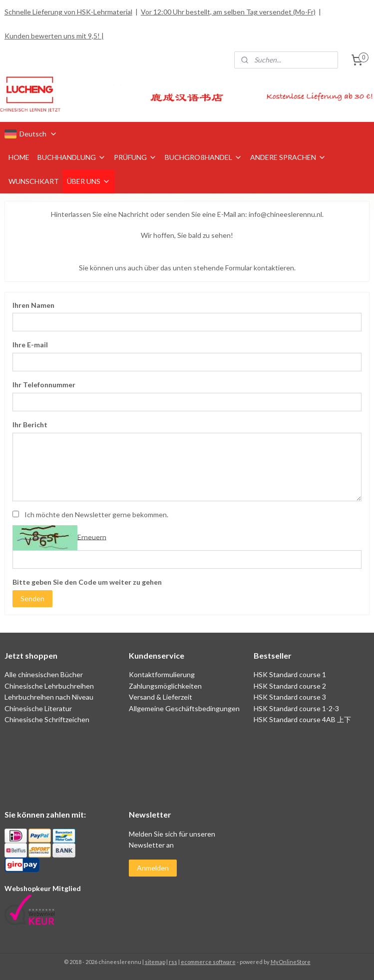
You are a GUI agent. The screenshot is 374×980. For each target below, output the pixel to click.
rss (173, 962)
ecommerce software (208, 962)
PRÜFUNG (135, 157)
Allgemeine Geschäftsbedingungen (184, 708)
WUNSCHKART (34, 181)
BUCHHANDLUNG (72, 157)
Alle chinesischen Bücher (44, 674)
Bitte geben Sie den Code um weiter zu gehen (87, 582)
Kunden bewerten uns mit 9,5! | (54, 36)
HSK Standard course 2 (291, 686)
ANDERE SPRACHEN (288, 157)
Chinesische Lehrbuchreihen (49, 686)
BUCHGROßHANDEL (203, 157)
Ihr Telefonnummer (44, 385)
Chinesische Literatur (38, 708)
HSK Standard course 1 (291, 674)
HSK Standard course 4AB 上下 (302, 719)
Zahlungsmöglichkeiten (165, 686)
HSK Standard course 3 (290, 697)
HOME (19, 157)
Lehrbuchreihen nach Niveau (49, 697)
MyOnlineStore (291, 962)
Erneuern (92, 537)
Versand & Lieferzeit (161, 697)
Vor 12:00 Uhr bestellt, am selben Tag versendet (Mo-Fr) (228, 12)
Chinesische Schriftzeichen (47, 719)
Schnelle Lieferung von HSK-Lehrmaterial (68, 12)
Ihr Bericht (30, 425)
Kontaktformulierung (162, 674)
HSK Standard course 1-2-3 (296, 708)
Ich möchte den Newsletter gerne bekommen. (96, 514)
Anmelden (153, 868)
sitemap (155, 962)
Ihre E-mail (30, 345)
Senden (32, 598)
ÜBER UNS (89, 181)
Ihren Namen (33, 305)
